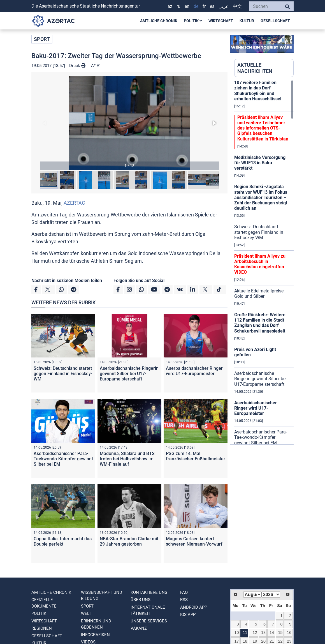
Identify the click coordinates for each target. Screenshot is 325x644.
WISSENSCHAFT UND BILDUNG (102, 596)
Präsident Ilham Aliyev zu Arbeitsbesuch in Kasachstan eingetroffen (260, 264)
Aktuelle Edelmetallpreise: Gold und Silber (259, 294)
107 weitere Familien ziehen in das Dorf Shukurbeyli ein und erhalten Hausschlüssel (258, 91)
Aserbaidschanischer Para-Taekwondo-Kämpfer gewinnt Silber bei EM (63, 459)
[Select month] (252, 595)
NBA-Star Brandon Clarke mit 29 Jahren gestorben (129, 541)
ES (212, 6)
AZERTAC (74, 203)
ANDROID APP (194, 607)
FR (204, 6)
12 (255, 633)
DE (196, 6)
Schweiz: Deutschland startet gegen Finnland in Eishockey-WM (63, 374)
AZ (170, 6)
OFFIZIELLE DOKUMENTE (44, 603)
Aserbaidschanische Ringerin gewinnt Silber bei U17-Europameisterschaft (129, 374)
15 (280, 633)
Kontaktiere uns (149, 592)
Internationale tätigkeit (148, 610)
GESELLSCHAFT (275, 21)
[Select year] (271, 595)
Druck (77, 66)
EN (187, 6)
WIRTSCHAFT (221, 21)
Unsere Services (149, 621)
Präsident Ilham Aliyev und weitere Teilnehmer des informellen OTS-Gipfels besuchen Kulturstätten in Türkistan (263, 128)
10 (237, 633)
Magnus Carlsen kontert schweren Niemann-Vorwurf (194, 541)
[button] (129, 123)
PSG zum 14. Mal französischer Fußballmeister (196, 456)
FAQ (184, 592)
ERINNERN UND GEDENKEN (96, 624)
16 (289, 633)
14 (272, 633)
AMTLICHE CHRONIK (159, 21)
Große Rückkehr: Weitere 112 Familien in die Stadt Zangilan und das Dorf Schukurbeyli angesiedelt (260, 323)
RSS (184, 600)
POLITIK (193, 21)
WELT (86, 613)
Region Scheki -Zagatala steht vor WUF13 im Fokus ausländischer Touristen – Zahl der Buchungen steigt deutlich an (261, 197)
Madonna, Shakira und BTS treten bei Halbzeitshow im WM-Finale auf (127, 459)
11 (245, 633)
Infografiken (95, 635)
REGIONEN (42, 628)
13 (263, 633)
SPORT (42, 39)
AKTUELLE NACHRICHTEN (255, 68)
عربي (224, 6)
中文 (237, 6)
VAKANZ (139, 628)
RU (178, 6)
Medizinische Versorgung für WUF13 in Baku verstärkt (260, 163)
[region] (264, 262)
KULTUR (247, 21)
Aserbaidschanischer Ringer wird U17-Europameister (194, 371)
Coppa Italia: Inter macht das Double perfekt (63, 541)
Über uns (141, 600)
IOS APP (188, 615)
